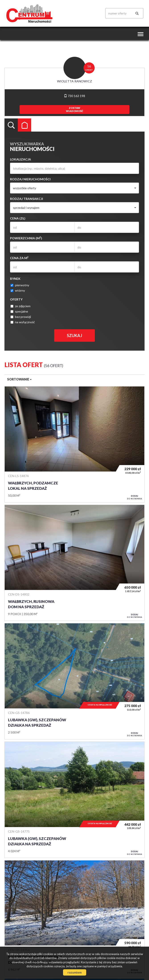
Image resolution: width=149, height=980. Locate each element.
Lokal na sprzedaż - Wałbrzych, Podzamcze (74, 444)
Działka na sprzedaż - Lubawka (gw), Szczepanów (74, 681)
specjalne (19, 311)
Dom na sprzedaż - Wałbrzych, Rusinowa (74, 563)
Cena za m (19, 258)
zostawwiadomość (74, 109)
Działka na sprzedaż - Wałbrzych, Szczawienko (74, 918)
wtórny (18, 290)
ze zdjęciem (20, 306)
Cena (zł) (18, 218)
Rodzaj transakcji (27, 199)
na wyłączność (23, 322)
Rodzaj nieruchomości (30, 179)
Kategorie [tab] (24, 125)
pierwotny (20, 285)
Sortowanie (19, 379)
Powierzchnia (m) (26, 238)
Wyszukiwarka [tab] (11, 125)
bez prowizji (21, 317)
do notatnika (135, 497)
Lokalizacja (20, 159)
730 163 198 (74, 96)
